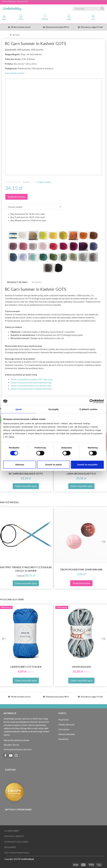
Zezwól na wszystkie (87, 465)
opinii (26, 182)
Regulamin (10, 847)
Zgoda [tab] (19, 409)
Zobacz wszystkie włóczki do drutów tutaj (31, 386)
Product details (17, 282)
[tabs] (93, 18)
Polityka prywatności (17, 853)
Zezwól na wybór (53, 465)
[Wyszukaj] (102, 9)
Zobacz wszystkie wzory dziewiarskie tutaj (31, 389)
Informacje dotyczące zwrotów (18, 749)
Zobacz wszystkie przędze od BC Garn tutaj (31, 379)
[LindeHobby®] (12, 8)
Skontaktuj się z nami (16, 842)
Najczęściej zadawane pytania (16, 740)
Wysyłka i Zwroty (11, 745)
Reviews (37, 282)
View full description (15, 73)
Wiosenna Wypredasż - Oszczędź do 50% (15, 1)
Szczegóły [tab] (53, 409)
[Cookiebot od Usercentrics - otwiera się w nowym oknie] (92, 401)
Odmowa (20, 465)
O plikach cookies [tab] (88, 409)
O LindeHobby (12, 831)
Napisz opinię (44, 182)
